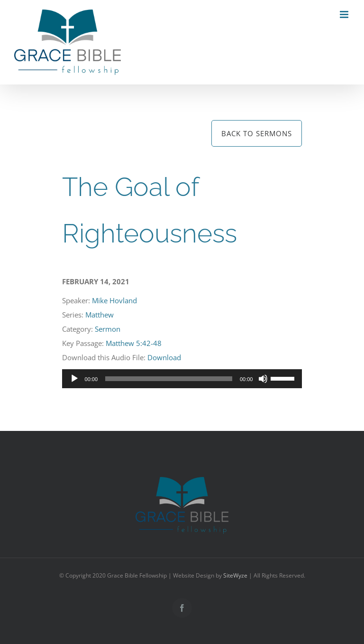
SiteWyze (235, 575)
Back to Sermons (257, 133)
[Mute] (263, 379)
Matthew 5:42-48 (134, 343)
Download (164, 357)
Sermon (108, 329)
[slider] (169, 379)
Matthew (100, 315)
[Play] (74, 379)
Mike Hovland (114, 300)
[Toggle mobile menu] (345, 14)
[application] (182, 379)
